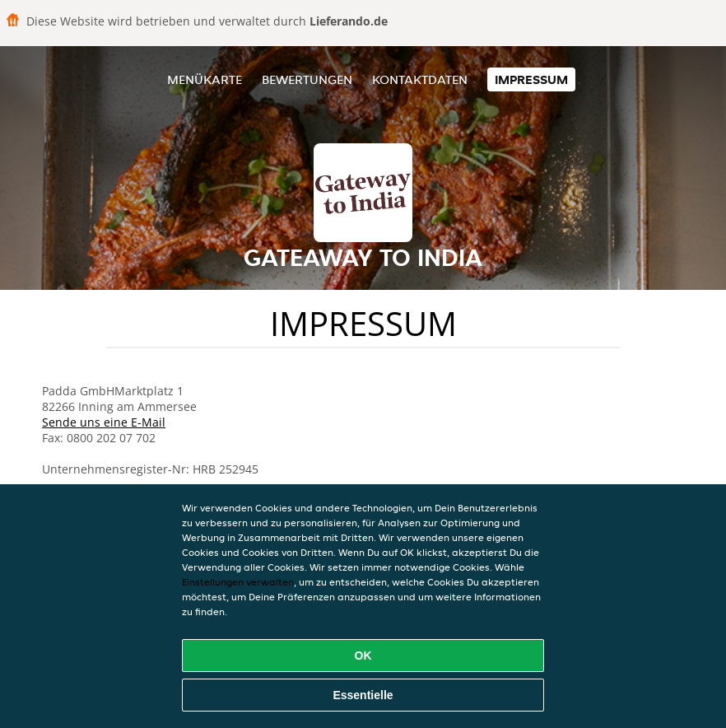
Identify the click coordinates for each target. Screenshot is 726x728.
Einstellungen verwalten (238, 582)
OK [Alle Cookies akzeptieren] (363, 656)
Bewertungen (307, 79)
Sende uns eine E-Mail (104, 422)
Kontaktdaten (420, 79)
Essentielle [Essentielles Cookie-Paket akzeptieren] (363, 695)
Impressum (531, 79)
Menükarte (205, 79)
